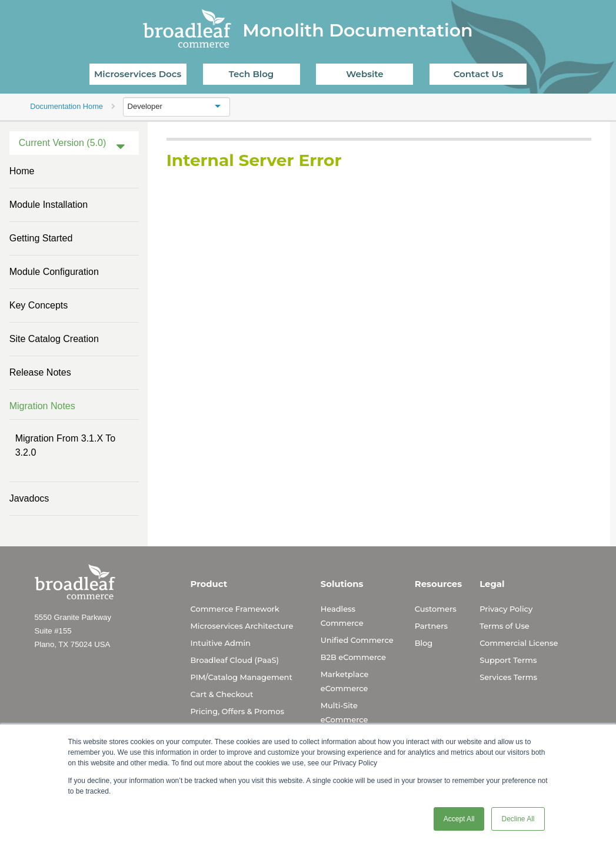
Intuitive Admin (221, 643)
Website (364, 74)
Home (22, 171)
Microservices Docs (138, 74)
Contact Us (479, 74)
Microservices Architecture (242, 626)
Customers (436, 609)
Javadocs (29, 498)
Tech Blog (251, 74)
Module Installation (49, 205)
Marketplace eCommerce (345, 681)
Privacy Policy (506, 609)
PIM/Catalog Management (242, 677)
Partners (431, 626)
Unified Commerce (357, 640)
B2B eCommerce (353, 657)
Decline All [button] (518, 819)
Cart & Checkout (222, 694)
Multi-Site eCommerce (344, 712)
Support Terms (508, 660)
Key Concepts (39, 305)
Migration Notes (42, 406)
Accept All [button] (459, 819)
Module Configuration (54, 272)
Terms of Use (505, 626)
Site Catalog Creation (54, 339)
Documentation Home (66, 106)
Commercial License (519, 643)
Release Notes (40, 372)
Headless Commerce (342, 616)
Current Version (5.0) (63, 143)
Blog (424, 643)
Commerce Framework (235, 609)
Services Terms (508, 677)
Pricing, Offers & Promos (237, 711)
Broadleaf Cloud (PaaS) (235, 660)
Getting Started (41, 238)
